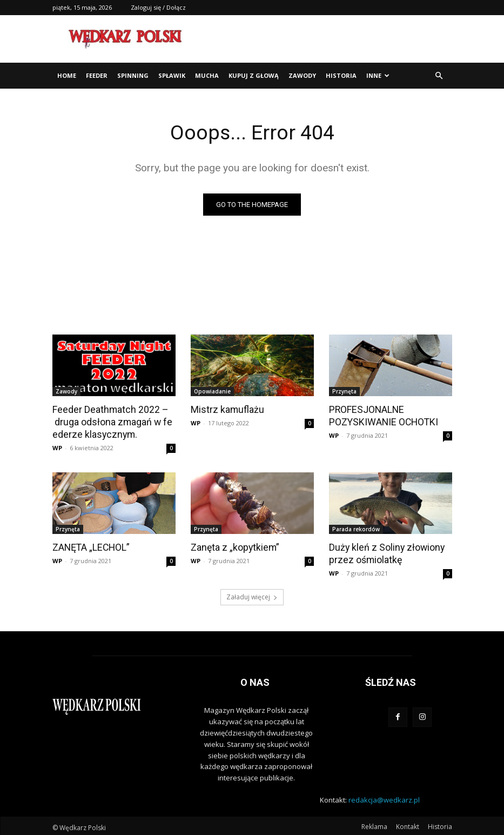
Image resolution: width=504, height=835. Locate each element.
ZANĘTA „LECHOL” (90, 546)
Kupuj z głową (254, 75)
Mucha (207, 75)
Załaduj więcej (252, 595)
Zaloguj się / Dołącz (158, 7)
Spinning (133, 75)
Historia (341, 75)
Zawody (302, 75)
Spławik (172, 75)
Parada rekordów (356, 528)
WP (57, 447)
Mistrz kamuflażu (226, 409)
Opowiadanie (212, 391)
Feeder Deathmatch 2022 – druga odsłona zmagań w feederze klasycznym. (113, 421)
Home (67, 75)
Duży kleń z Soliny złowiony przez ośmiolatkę (384, 552)
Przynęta (344, 391)
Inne (378, 75)
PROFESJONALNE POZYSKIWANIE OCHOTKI (381, 415)
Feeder (97, 75)
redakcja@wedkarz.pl (384, 797)
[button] (439, 76)
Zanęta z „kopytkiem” (233, 546)
